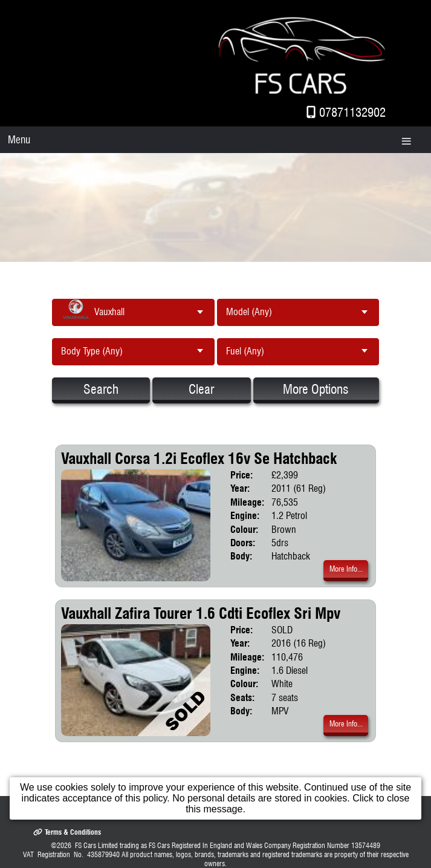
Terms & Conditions (67, 832)
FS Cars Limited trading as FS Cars (122, 845)
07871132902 (352, 112)
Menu (19, 139)
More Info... (346, 569)
